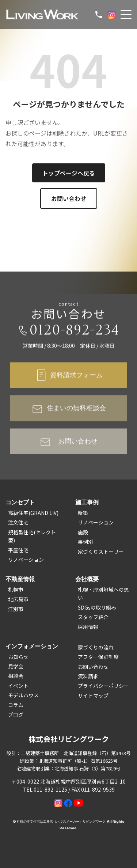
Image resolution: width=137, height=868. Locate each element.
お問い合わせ (69, 198)
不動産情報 (20, 579)
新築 (83, 513)
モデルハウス (23, 695)
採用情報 (88, 627)
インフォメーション (32, 646)
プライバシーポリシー (103, 686)
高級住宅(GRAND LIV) (33, 513)
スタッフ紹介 (93, 617)
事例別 (85, 542)
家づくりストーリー (101, 551)
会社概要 (87, 579)
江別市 (16, 609)
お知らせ (18, 657)
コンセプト (20, 502)
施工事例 (87, 502)
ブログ (16, 715)
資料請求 (88, 676)
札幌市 (16, 590)
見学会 (16, 666)
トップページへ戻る (69, 173)
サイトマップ (93, 695)
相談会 (16, 676)
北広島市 (18, 599)
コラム (16, 705)
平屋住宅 (18, 550)
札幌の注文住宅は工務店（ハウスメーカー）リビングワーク (61, 821)
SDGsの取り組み (97, 607)
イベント (18, 686)
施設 (83, 532)
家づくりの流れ (96, 647)
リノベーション (26, 560)
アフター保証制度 (98, 657)
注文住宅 (18, 522)
